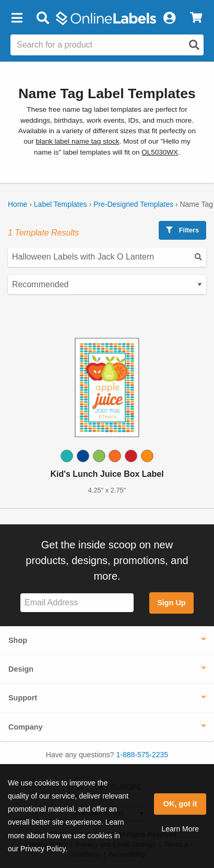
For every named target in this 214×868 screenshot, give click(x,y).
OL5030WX (160, 152)
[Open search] (194, 45)
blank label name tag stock (78, 141)
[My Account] (169, 18)
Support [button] (23, 698)
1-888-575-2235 (142, 755)
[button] (17, 18)
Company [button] (26, 727)
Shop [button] (18, 640)
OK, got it (180, 804)
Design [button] (21, 669)
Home (17, 204)
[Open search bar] (43, 18)
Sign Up (171, 603)
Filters (182, 230)
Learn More (180, 829)
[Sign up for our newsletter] (77, 603)
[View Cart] (196, 18)
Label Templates (61, 204)
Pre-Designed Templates (133, 204)
